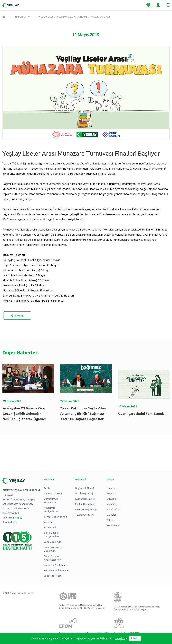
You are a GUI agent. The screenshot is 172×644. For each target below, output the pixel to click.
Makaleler (112, 504)
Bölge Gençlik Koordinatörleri (53, 558)
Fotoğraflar (113, 509)
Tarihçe (48, 488)
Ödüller (111, 520)
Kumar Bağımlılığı (85, 499)
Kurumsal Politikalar (55, 565)
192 (15, 522)
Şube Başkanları (53, 542)
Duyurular (112, 499)
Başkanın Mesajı (53, 493)
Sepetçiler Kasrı (53, 576)
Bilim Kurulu (51, 527)
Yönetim (49, 522)
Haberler (21, 17)
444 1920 (17, 518)
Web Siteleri (114, 525)
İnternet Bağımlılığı (86, 509)
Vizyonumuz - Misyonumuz (51, 501)
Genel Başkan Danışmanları (51, 535)
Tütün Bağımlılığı (85, 515)
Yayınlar (111, 493)
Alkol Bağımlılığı (84, 493)
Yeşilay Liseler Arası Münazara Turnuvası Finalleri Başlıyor (74, 17)
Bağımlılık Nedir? (85, 488)
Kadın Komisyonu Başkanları (53, 549)
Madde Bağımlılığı (85, 504)
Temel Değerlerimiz (55, 517)
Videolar (111, 515)
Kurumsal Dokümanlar (56, 570)
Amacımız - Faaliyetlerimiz (52, 510)
